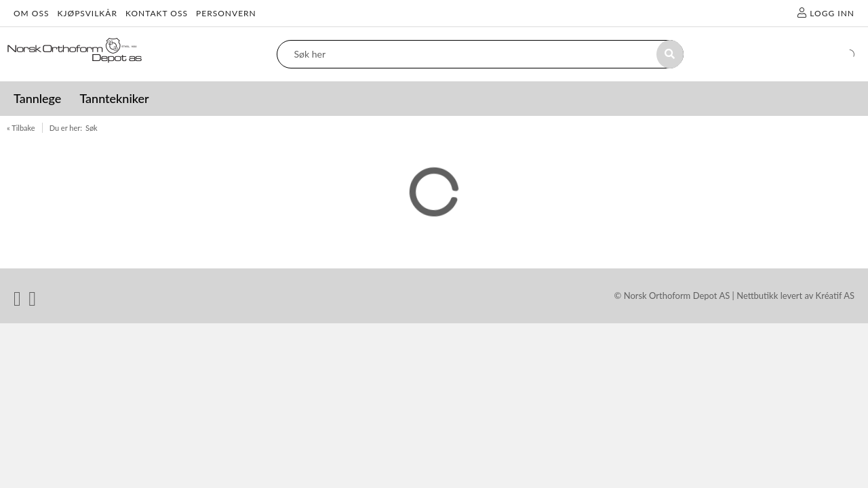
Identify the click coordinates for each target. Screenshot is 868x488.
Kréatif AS (835, 296)
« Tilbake (21, 128)
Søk (92, 128)
